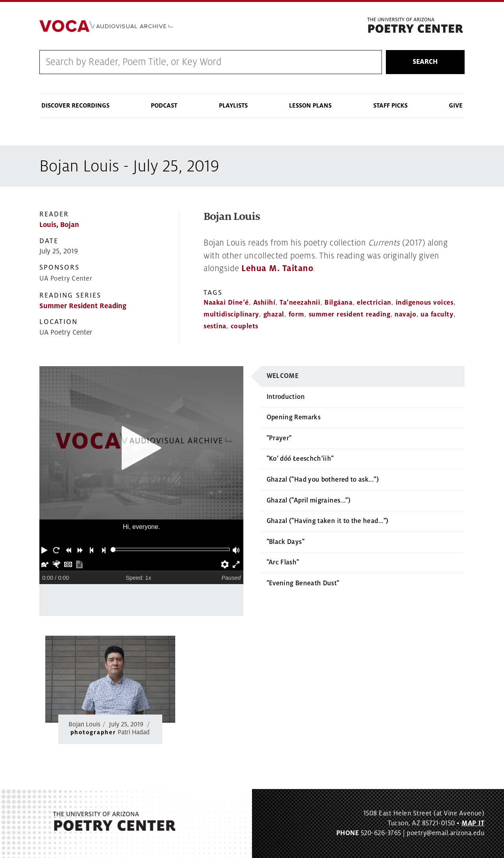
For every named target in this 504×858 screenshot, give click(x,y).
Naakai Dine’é (226, 303)
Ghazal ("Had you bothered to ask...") (323, 480)
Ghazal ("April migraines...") (309, 501)
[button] (45, 549)
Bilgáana (338, 303)
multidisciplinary (231, 315)
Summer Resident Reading (83, 306)
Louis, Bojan (59, 225)
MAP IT (473, 823)
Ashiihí (264, 303)
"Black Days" (285, 542)
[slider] (113, 550)
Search (425, 62)
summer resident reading (350, 315)
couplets (245, 326)
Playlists (233, 106)
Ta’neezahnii (300, 303)
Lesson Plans (310, 106)
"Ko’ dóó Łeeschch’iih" (300, 459)
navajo (405, 315)
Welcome (283, 376)
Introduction (286, 397)
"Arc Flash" (283, 562)
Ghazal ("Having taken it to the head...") (328, 521)
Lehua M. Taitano (277, 269)
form (296, 315)
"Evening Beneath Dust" (303, 583)
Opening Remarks (294, 417)
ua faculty (437, 315)
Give (456, 106)
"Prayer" (279, 438)
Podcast (164, 106)
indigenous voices (425, 303)
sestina (215, 326)
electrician (374, 303)
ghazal (274, 315)
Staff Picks (390, 106)
